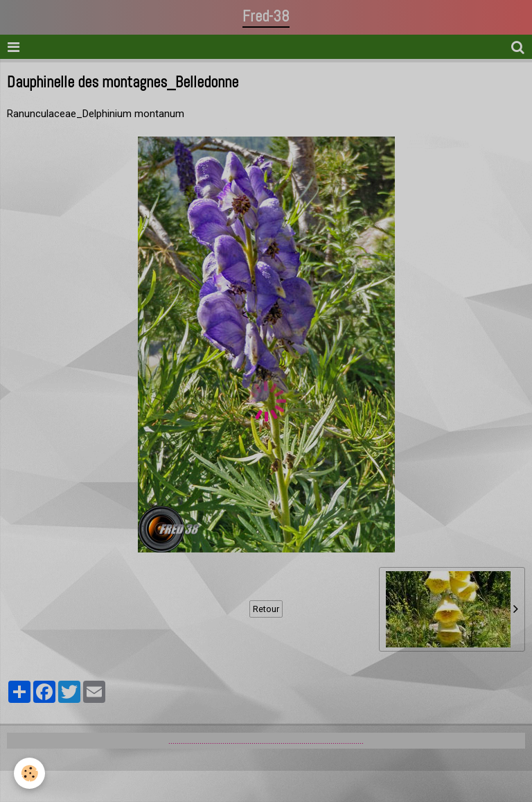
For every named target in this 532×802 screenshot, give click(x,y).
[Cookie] (29, 773)
